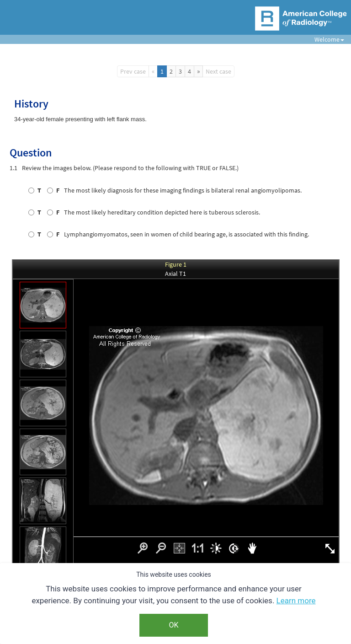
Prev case (133, 71)
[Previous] (153, 71)
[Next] (198, 71)
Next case (218, 71)
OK (173, 625)
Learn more (296, 601)
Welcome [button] (326, 39)
